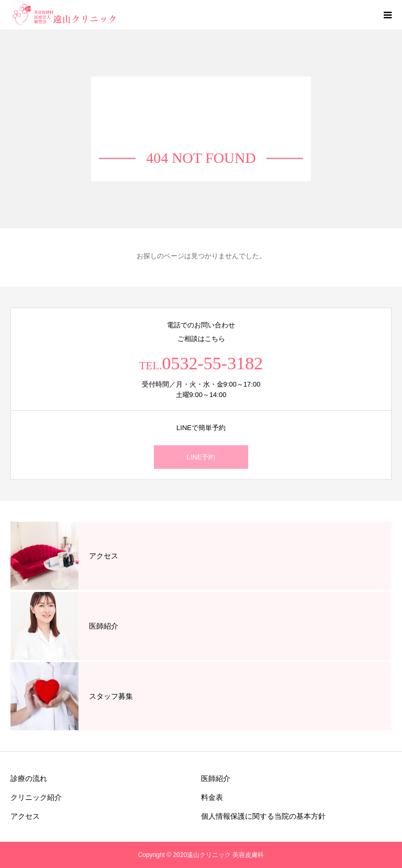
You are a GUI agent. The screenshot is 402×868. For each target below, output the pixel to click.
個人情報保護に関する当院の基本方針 (263, 816)
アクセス (25, 816)
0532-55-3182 (213, 363)
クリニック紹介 (36, 797)
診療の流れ (29, 778)
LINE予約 (201, 457)
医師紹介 (216, 778)
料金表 (212, 797)
